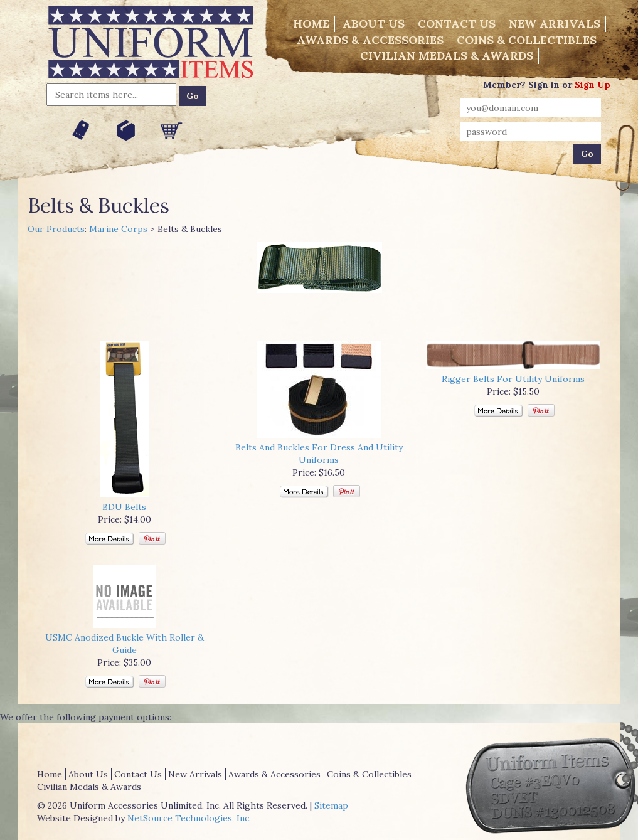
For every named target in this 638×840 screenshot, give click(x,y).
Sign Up (593, 85)
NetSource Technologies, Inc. (189, 818)
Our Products (56, 229)
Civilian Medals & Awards (447, 56)
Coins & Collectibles (527, 40)
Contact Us (457, 24)
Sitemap (331, 805)
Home (311, 24)
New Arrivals (555, 24)
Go (193, 96)
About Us (374, 24)
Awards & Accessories (370, 40)
